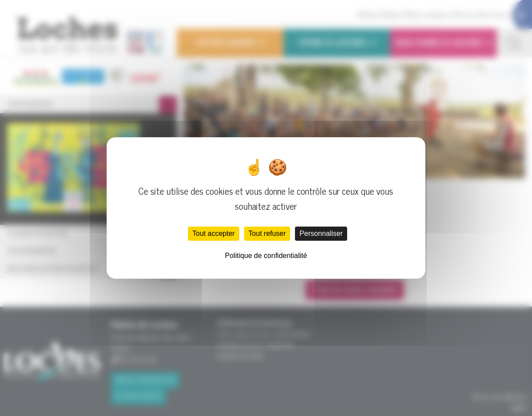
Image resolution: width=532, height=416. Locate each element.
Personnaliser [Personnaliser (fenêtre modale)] (321, 233)
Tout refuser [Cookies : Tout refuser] (267, 233)
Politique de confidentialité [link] (266, 256)
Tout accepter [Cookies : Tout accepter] (214, 233)
